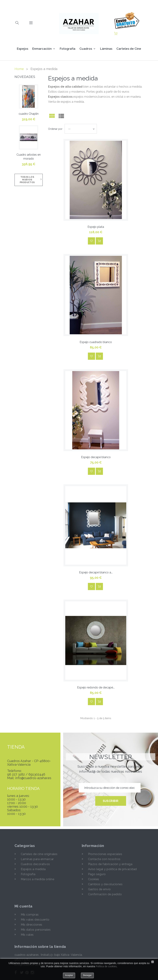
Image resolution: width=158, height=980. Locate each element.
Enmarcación (42, 49)
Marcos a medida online (38, 879)
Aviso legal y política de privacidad (112, 869)
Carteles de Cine (129, 49)
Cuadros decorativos (35, 864)
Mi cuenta (23, 906)
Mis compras (30, 915)
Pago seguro (97, 874)
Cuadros (86, 49)
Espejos (23, 49)
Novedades (25, 77)
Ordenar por (55, 129)
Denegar (87, 975)
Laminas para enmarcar (37, 859)
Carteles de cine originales (39, 854)
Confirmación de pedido (105, 894)
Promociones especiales (105, 854)
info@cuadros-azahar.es (33, 778)
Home (19, 69)
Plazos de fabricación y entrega (110, 864)
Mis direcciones (32, 925)
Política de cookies (106, 966)
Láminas (106, 49)
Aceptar (69, 975)
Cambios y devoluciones (105, 884)
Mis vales (27, 935)
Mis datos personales (36, 930)
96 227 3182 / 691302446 (26, 774)
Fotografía (68, 49)
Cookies (94, 879)
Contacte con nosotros (104, 859)
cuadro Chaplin (29, 114)
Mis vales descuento (35, 920)
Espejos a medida (33, 869)
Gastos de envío (99, 889)
